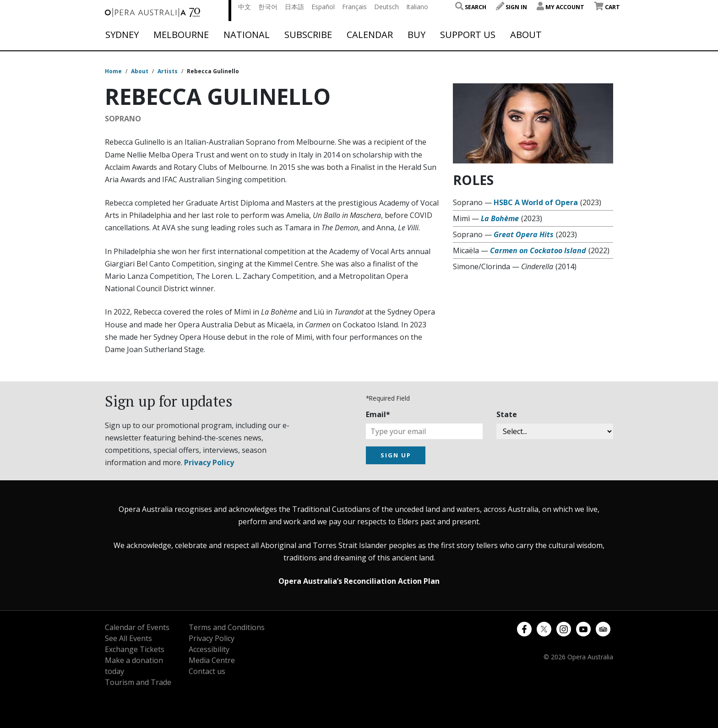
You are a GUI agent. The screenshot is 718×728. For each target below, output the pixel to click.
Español (323, 7)
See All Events (128, 638)
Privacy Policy (209, 462)
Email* (378, 414)
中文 (245, 7)
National (247, 35)
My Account (560, 7)
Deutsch (386, 7)
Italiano (417, 7)
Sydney (122, 35)
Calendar (370, 35)
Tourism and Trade (138, 682)
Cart (607, 7)
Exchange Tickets (135, 649)
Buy (416, 35)
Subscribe (308, 35)
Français (354, 7)
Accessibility (209, 649)
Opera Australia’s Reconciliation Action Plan (359, 581)
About (526, 35)
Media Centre (212, 660)
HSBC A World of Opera (536, 202)
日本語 (294, 7)
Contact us (207, 671)
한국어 (268, 7)
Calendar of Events (137, 627)
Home (113, 71)
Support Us (468, 35)
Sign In (511, 7)
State (507, 414)
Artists (168, 71)
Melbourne (181, 35)
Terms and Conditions (227, 627)
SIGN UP (396, 455)
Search (471, 7)
